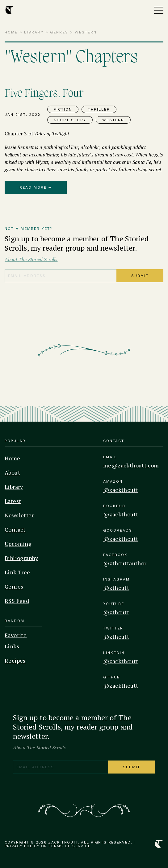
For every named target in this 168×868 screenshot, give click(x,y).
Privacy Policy (22, 846)
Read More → (36, 187)
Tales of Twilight (52, 134)
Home (11, 32)
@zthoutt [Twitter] (116, 637)
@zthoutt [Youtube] (116, 612)
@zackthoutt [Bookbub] (121, 514)
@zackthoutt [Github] (121, 686)
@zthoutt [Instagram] (116, 588)
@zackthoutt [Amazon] (121, 490)
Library (34, 32)
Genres (59, 32)
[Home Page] (9, 10)
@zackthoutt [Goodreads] (121, 539)
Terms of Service (70, 846)
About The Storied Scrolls (31, 259)
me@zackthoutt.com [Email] (131, 465)
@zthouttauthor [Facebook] (125, 563)
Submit (140, 276)
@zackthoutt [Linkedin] (121, 661)
